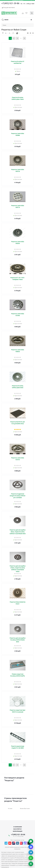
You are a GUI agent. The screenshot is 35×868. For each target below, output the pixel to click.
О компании (18, 827)
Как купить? (18, 829)
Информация (18, 831)
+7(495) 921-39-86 (10, 3)
